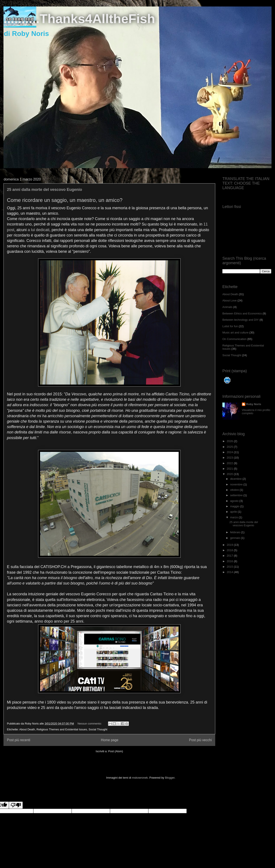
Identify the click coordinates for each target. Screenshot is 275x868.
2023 (230, 458)
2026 (230, 441)
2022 (230, 463)
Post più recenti (19, 740)
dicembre (236, 479)
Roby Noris (254, 404)
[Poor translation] (16, 805)
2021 (230, 469)
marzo (235, 517)
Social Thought (98, 729)
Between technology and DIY (241, 320)
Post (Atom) (116, 751)
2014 (230, 572)
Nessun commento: (90, 724)
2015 (230, 567)
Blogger (170, 778)
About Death (27, 729)
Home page (110, 740)
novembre (237, 484)
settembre (237, 495)
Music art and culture (235, 333)
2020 (230, 474)
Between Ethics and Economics (242, 313)
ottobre (235, 490)
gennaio (236, 538)
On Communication (234, 339)
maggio (235, 506)
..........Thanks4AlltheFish (79, 19)
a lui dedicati (39, 230)
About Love (230, 300)
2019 (230, 545)
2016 (230, 561)
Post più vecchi (200, 740)
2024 (230, 452)
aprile (234, 512)
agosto (235, 501)
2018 (230, 550)
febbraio (236, 532)
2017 (230, 556)
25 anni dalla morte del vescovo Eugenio (44, 190)
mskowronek (140, 778)
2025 (230, 447)
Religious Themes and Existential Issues (62, 729)
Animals (227, 307)
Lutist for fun (230, 326)
